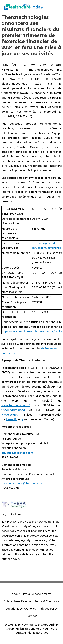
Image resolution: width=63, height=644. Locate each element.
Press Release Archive (37, 594)
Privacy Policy (49, 609)
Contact (32, 616)
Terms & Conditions (47, 601)
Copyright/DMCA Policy (21, 609)
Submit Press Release (18, 601)
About (16, 594)
